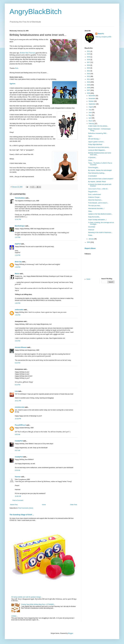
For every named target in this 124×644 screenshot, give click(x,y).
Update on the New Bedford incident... (100, 214)
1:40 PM (18, 303)
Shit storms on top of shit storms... (99, 147)
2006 (89, 93)
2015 (89, 68)
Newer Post (14, 505)
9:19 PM (18, 385)
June (90, 112)
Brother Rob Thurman (28, 53)
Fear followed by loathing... (97, 173)
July (90, 110)
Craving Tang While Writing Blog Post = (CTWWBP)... (38, 604)
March (91, 121)
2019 (89, 57)
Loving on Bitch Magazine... (97, 150)
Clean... (91, 160)
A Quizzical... (92, 157)
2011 (89, 79)
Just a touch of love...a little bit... (98, 189)
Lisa (16, 391)
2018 (89, 60)
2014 (89, 71)
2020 (89, 54)
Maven (17, 274)
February (92, 124)
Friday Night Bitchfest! (95, 145)
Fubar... (91, 235)
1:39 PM (18, 267)
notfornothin (19, 310)
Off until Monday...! (94, 139)
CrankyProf (19, 441)
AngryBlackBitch (36, 12)
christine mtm (20, 407)
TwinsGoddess (20, 198)
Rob (17, 68)
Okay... (90, 211)
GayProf (18, 244)
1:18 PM (18, 255)
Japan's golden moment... (96, 142)
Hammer (18, 477)
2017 (89, 62)
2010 (89, 82)
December (92, 96)
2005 (89, 242)
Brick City (18, 262)
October (91, 101)
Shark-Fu (101, 34)
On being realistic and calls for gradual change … (27, 597)
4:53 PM (18, 341)
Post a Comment (18, 500)
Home (44, 505)
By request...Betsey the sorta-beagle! (100, 170)
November (92, 99)
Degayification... (93, 192)
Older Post (74, 505)
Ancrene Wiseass (21, 347)
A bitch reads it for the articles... (98, 126)
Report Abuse (90, 248)
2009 (89, 85)
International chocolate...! (96, 208)
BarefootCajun (20, 226)
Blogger (71, 633)
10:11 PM (18, 401)
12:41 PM (18, 219)
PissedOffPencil (20, 425)
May (90, 115)
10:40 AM (18, 496)
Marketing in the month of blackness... (100, 233)
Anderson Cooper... (94, 197)
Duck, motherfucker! (95, 195)
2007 (89, 90)
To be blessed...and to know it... (98, 203)
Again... (91, 136)
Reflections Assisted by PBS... (98, 133)
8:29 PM (18, 363)
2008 (89, 88)
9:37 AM (18, 450)
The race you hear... (95, 206)
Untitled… (14, 616)
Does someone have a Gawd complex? (101, 179)
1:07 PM (18, 237)
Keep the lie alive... (94, 217)
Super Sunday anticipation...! (97, 220)
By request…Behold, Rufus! (97, 182)
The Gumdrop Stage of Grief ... (22, 515)
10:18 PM (18, 419)
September (92, 104)
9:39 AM (18, 470)
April (90, 118)
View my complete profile (103, 37)
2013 (89, 74)
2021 (89, 51)
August (91, 107)
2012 (89, 76)
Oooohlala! (92, 227)
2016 (89, 65)
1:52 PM (18, 315)
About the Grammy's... (95, 200)
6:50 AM (18, 435)
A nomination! (93, 176)
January (91, 239)
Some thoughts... (94, 168)
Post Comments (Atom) (26, 508)
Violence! (91, 230)
